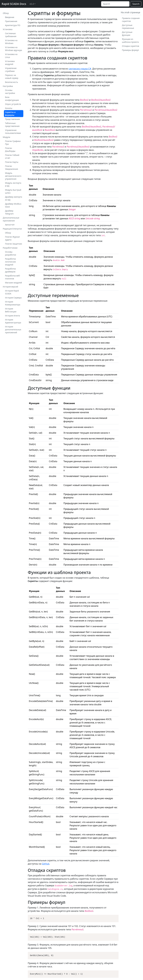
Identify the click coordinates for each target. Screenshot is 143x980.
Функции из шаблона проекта (130, 41)
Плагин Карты (12, 162)
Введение (10, 17)
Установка (8, 29)
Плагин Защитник (14, 244)
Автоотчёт (10, 225)
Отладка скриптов (130, 46)
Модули (6, 137)
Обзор (6, 13)
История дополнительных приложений (13, 330)
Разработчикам (10, 248)
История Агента (12, 316)
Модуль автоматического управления (13, 176)
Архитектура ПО (13, 25)
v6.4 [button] (32, 4)
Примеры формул (130, 50)
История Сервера (13, 298)
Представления (12, 119)
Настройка (8, 86)
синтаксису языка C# (80, 69)
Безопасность (12, 82)
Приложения (11, 21)
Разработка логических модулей (10, 262)
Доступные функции (127, 34)
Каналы (9, 108)
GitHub (46, 864)
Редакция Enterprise (12, 229)
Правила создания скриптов (131, 20)
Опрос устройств (13, 104)
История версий (10, 287)
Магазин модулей (13, 283)
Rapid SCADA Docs (14, 4)
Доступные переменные (128, 27)
